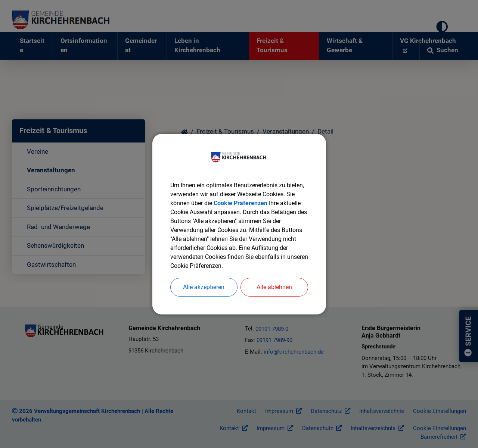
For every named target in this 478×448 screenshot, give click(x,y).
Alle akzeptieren (204, 287)
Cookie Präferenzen (240, 203)
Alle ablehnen (274, 287)
